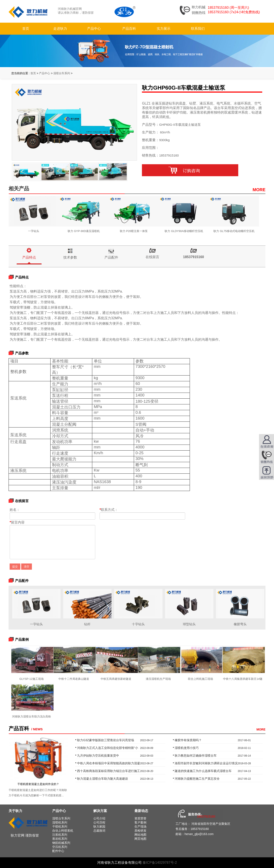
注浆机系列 (60, 835)
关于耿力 (15, 811)
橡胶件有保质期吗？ (188, 740)
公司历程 (99, 822)
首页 (26, 29)
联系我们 (198, 29)
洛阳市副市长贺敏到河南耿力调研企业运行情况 (206, 763)
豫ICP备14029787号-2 (160, 863)
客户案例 (140, 822)
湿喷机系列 (60, 822)
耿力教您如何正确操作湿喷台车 (196, 756)
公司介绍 (99, 818)
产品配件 (111, 257)
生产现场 (140, 827)
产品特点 (29, 257)
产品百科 (129, 29)
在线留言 (152, 257)
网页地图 (140, 839)
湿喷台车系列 (62, 73)
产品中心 (94, 29)
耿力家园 (99, 827)
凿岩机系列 (60, 839)
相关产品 (19, 189)
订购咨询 (190, 171)
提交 (15, 567)
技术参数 (70, 257)
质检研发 (140, 831)
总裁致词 (99, 831)
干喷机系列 (60, 827)
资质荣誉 (140, 818)
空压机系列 (60, 847)
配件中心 (58, 851)
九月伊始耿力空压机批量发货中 (98, 756)
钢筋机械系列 (61, 843)
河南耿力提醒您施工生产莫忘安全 (197, 779)
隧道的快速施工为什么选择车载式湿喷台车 (203, 771)
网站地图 (140, 835)
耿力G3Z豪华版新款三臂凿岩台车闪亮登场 (105, 740)
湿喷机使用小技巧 (187, 748)
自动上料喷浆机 (63, 831)
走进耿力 (60, 29)
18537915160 (194, 257)
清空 (27, 567)
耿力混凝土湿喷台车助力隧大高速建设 (103, 779)
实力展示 (164, 29)
